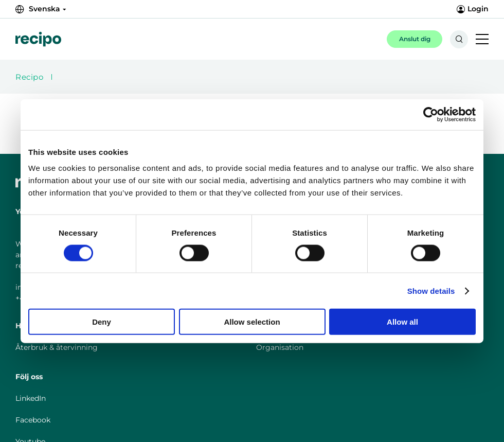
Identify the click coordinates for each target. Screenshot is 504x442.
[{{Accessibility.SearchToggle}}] (459, 39)
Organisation (280, 347)
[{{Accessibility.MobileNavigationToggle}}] (482, 40)
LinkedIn (31, 398)
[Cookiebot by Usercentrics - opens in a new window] (431, 114)
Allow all (402, 322)
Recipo (29, 77)
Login (473, 9)
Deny (102, 322)
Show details (431, 290)
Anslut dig (415, 39)
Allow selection (252, 322)
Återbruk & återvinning (57, 347)
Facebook (33, 420)
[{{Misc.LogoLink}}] (38, 39)
